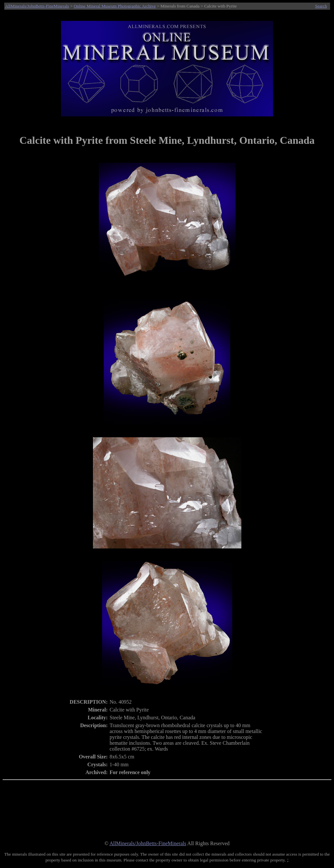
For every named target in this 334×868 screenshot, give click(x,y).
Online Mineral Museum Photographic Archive (115, 6)
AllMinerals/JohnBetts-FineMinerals (37, 6)
